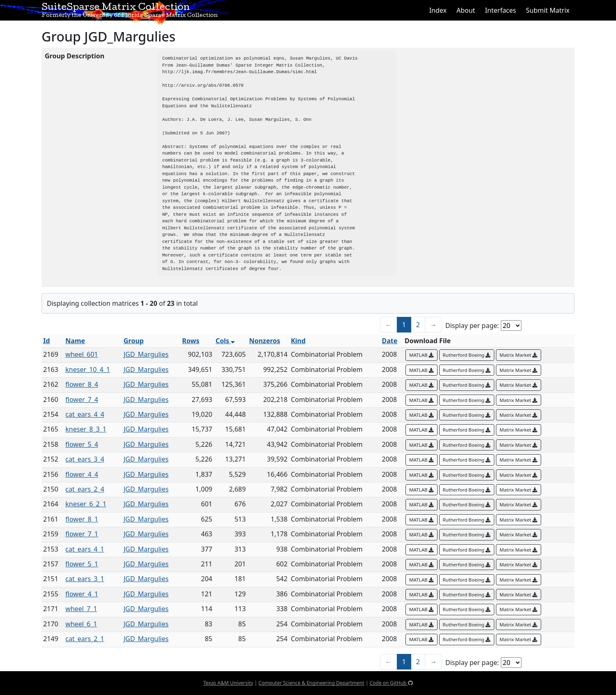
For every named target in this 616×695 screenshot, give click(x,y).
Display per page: (472, 326)
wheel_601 (82, 354)
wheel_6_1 (81, 624)
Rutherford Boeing (467, 355)
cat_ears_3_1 (85, 579)
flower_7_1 (82, 534)
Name (75, 341)
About (466, 10)
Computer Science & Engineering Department (311, 683)
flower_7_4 (82, 399)
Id (46, 341)
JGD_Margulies (146, 354)
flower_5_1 (82, 564)
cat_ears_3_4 (85, 459)
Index (438, 10)
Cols (225, 341)
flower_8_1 (82, 519)
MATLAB (421, 355)
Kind (298, 341)
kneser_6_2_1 (86, 504)
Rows (191, 341)
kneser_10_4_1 (88, 369)
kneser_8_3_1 (86, 429)
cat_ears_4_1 (85, 549)
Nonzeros (265, 341)
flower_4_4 (82, 474)
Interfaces (500, 10)
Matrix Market (519, 355)
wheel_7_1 (81, 609)
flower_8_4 (82, 384)
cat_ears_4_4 (85, 414)
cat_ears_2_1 (85, 639)
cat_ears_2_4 (85, 489)
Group (133, 341)
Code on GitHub (391, 683)
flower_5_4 (82, 444)
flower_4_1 (82, 594)
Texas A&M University (228, 683)
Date (390, 341)
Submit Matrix (548, 10)
